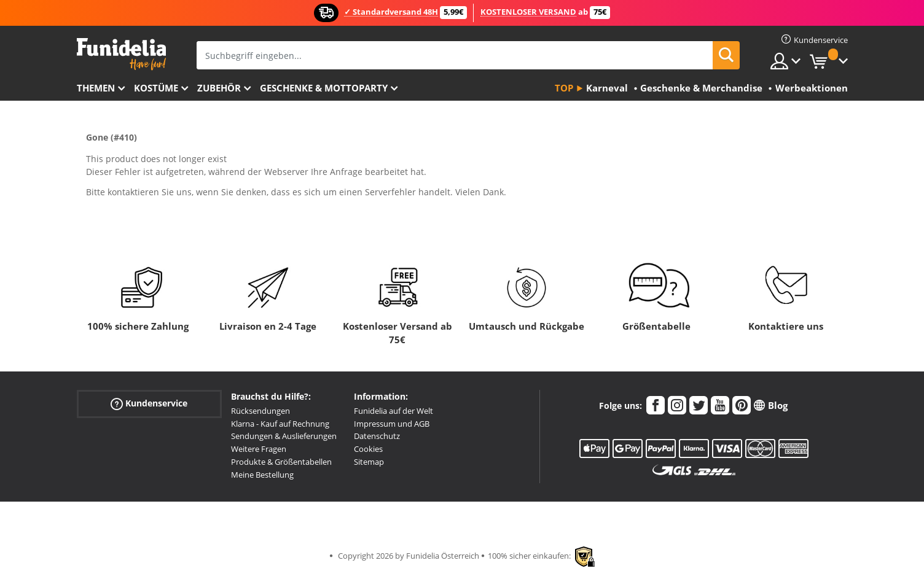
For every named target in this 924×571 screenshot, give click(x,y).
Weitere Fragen (259, 449)
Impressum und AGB (392, 424)
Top (564, 88)
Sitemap (369, 462)
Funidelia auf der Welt (393, 411)
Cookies (368, 449)
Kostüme (156, 88)
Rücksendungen (260, 411)
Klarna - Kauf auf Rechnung (280, 424)
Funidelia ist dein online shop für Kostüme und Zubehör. (121, 54)
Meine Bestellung (262, 475)
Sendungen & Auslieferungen (284, 436)
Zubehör (219, 88)
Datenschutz (377, 436)
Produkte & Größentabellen (281, 462)
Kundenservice (149, 404)
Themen (96, 88)
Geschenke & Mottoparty (324, 88)
